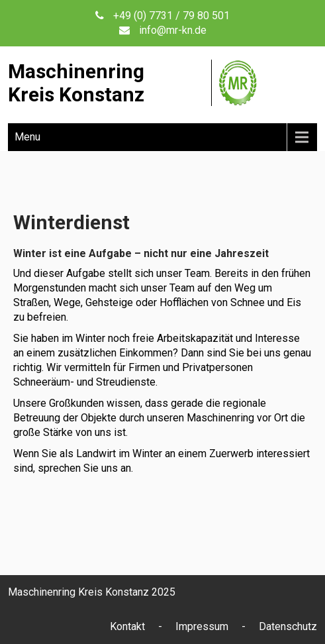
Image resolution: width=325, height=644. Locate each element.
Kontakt (127, 626)
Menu (27, 137)
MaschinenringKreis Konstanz (76, 83)
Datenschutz (288, 626)
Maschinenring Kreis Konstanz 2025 (92, 592)
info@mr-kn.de (173, 30)
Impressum (202, 626)
